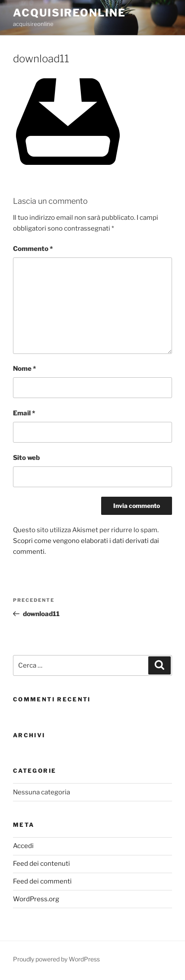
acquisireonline (69, 13)
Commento (33, 249)
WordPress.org (36, 899)
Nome (24, 369)
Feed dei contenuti (41, 864)
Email (24, 413)
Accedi (23, 846)
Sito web (26, 458)
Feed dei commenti (42, 881)
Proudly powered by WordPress (56, 959)
